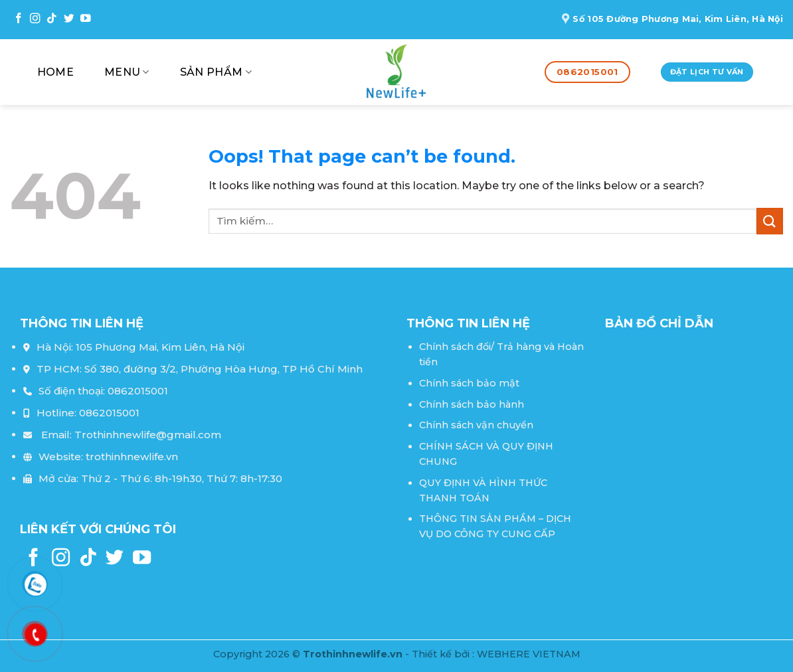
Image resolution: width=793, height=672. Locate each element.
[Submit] (770, 221)
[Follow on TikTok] (52, 19)
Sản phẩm (216, 72)
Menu (127, 72)
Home (55, 72)
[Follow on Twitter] (69, 19)
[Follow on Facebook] (19, 19)
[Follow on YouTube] (86, 19)
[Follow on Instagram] (35, 19)
